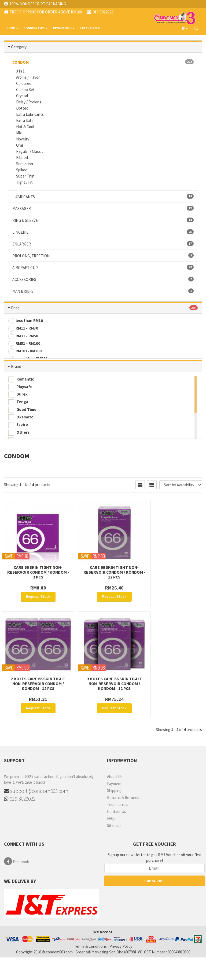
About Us (115, 799)
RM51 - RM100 (24, 343)
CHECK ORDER (90, 28)
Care (17, 449)
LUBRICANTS (103, 196)
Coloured (24, 83)
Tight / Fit (24, 182)
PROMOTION (64, 28)
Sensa (18, 457)
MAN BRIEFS (103, 291)
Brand (16, 375)
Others (19, 442)
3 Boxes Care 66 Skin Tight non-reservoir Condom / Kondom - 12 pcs (34, 706)
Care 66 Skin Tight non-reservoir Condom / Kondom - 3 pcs (34, 595)
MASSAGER (103, 208)
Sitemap (114, 848)
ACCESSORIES (103, 279)
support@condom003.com (37, 814)
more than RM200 (28, 359)
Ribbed (22, 157)
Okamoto (21, 426)
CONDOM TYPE (36, 28)
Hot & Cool (25, 126)
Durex (18, 403)
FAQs (111, 841)
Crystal (22, 95)
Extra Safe (25, 120)
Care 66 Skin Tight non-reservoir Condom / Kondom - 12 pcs (103, 595)
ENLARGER (103, 244)
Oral (19, 145)
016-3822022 (20, 822)
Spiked (22, 170)
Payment (114, 806)
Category (19, 47)
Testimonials (118, 827)
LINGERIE (103, 232)
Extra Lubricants (30, 114)
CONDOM (103, 62)
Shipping (114, 813)
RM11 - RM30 (23, 328)
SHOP (12, 28)
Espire (18, 434)
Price (15, 308)
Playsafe (20, 396)
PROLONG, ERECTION (103, 255)
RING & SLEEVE (103, 220)
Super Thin (25, 176)
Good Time (22, 419)
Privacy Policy (121, 969)
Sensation (25, 163)
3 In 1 (20, 71)
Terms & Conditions (90, 969)
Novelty (23, 139)
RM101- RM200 (25, 351)
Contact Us (117, 834)
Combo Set (25, 89)
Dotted (22, 108)
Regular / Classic (30, 151)
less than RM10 (26, 321)
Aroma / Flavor (28, 77)
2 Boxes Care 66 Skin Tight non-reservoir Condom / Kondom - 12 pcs (172, 595)
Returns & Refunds (123, 820)
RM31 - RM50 (23, 336)
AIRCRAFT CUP (103, 267)
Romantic (21, 388)
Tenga (18, 411)
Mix (19, 133)
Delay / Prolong (29, 102)
